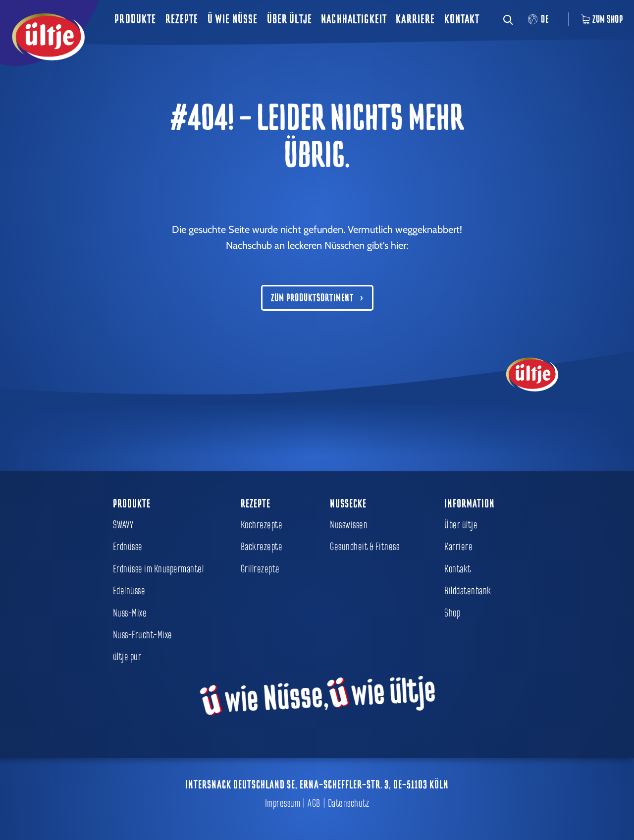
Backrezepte (262, 547)
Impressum (283, 803)
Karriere (415, 19)
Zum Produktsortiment (312, 298)
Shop (452, 613)
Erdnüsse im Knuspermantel (158, 569)
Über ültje (290, 19)
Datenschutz (349, 803)
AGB (314, 803)
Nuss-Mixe (130, 613)
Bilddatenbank (468, 591)
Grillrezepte (260, 569)
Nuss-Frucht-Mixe (143, 635)
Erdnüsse (128, 547)
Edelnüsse (129, 591)
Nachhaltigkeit (354, 19)
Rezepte (182, 19)
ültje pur (127, 657)
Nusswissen (349, 525)
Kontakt (462, 19)
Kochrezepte (262, 525)
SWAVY (123, 525)
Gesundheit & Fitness (365, 547)
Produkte (135, 19)
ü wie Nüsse (233, 19)
